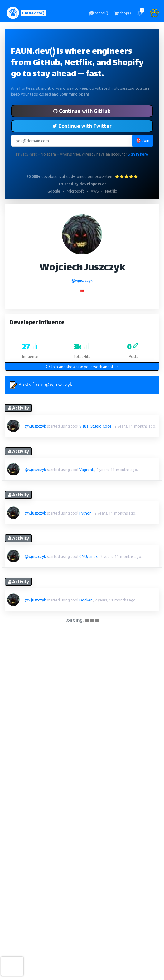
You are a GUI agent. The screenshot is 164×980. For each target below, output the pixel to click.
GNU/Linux (88, 557)
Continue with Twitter (82, 126)
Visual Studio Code (95, 426)
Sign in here (138, 154)
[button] (140, 13)
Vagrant (86, 470)
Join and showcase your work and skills (82, 367)
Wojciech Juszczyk (82, 268)
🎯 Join (143, 140)
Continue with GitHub (82, 111)
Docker (86, 600)
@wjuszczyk (82, 281)
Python (85, 513)
